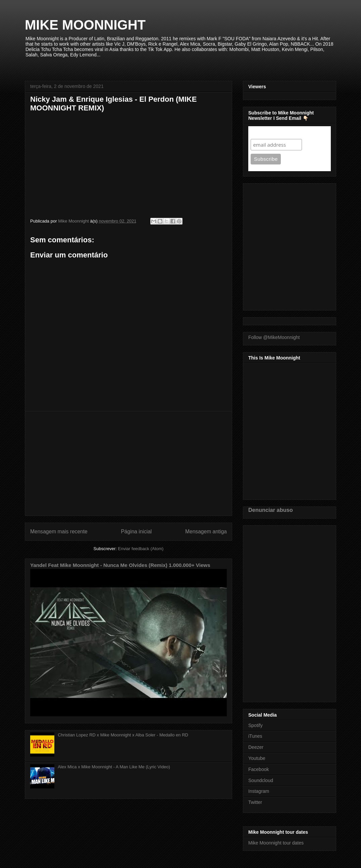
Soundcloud (261, 780)
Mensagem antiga (206, 532)
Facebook (259, 769)
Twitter (255, 802)
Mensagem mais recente (59, 532)
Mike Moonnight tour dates (276, 843)
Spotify (255, 725)
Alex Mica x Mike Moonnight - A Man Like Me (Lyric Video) (114, 767)
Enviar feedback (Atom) (141, 549)
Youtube (257, 758)
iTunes (255, 736)
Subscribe (264, 132)
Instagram (259, 791)
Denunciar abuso (271, 510)
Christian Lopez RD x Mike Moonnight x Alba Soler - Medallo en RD (123, 735)
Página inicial (136, 532)
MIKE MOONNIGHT (85, 25)
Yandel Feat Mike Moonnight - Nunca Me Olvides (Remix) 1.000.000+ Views (120, 565)
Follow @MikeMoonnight (274, 337)
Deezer (256, 747)
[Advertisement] (128, 464)
